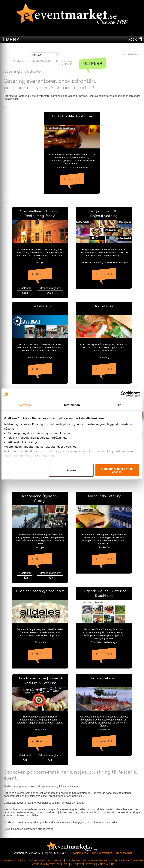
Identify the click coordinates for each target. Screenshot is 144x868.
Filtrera (92, 63)
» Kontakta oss (79, 853)
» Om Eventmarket (101, 853)
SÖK (132, 39)
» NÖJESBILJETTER (83, 864)
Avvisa (71, 470)
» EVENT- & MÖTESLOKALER (49, 864)
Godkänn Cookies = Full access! (117, 470)
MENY (13, 39)
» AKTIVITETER (98, 860)
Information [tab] (72, 405)
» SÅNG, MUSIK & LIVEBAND (46, 860)
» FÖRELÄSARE (76, 860)
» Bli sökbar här (123, 853)
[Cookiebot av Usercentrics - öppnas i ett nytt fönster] (123, 394)
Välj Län (36, 50)
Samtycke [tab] (25, 405)
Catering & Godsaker (66, 62)
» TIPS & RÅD (106, 864)
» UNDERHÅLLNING (12, 860)
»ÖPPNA (72, 179)
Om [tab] (119, 405)
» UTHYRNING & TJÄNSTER (127, 860)
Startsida (18, 61)
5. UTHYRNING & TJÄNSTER (42, 61)
